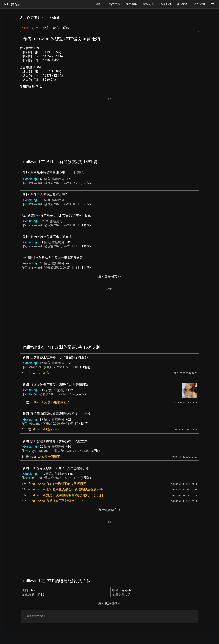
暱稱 (66, 28)
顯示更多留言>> (109, 510)
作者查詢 (34, 18)
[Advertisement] (109, 126)
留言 (56, 28)
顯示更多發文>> (109, 276)
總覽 (25, 28)
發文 (46, 28)
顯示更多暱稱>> (109, 603)
